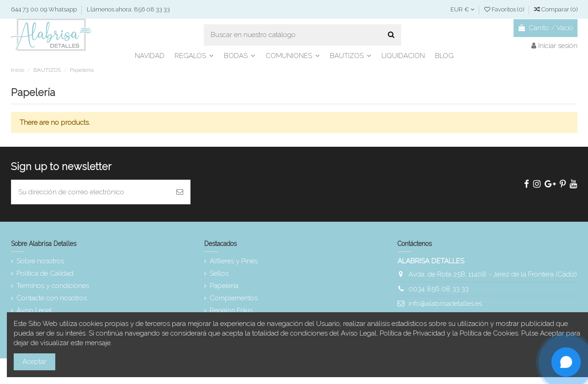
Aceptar (34, 362)
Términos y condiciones (53, 286)
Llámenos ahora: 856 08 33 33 (128, 9)
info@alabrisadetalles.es (445, 304)
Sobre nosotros (40, 261)
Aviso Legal (34, 310)
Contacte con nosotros (52, 298)
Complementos (234, 298)
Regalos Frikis (231, 310)
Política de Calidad (45, 273)
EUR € (462, 9)
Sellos (219, 273)
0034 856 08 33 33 (439, 289)
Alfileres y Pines (234, 261)
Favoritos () (505, 9)
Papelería (224, 286)
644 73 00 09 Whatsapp (45, 9)
